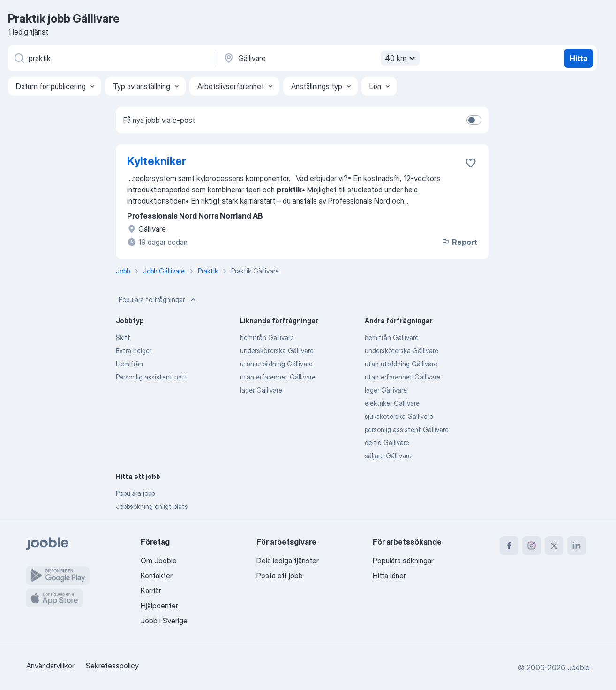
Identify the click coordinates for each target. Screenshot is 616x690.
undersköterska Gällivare (277, 351)
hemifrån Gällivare (267, 337)
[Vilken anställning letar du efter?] (111, 58)
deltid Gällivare (387, 443)
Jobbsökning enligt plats (152, 506)
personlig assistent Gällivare (407, 429)
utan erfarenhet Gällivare (278, 377)
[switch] (474, 120)
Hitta (578, 58)
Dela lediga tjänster (288, 561)
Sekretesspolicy (112, 666)
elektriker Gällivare (392, 403)
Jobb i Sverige (164, 621)
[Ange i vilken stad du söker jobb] (321, 58)
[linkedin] (577, 546)
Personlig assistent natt (152, 377)
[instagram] (532, 546)
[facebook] (509, 546)
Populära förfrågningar (158, 300)
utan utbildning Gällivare (276, 364)
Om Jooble (159, 561)
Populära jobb (135, 493)
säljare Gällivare (388, 456)
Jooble (578, 667)
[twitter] (554, 546)
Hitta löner (389, 576)
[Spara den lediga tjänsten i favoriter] (471, 163)
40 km (401, 58)
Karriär (151, 591)
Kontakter (157, 576)
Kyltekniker (157, 161)
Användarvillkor (50, 666)
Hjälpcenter (159, 606)
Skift (123, 337)
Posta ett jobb (280, 576)
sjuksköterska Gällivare (399, 416)
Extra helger (134, 351)
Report (459, 242)
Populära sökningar (403, 561)
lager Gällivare (261, 390)
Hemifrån (129, 364)
